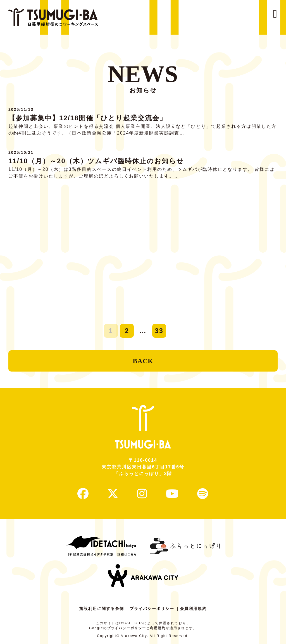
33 (159, 331)
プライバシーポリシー (152, 609)
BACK (143, 361)
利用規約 (158, 628)
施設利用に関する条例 (102, 609)
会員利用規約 (193, 609)
